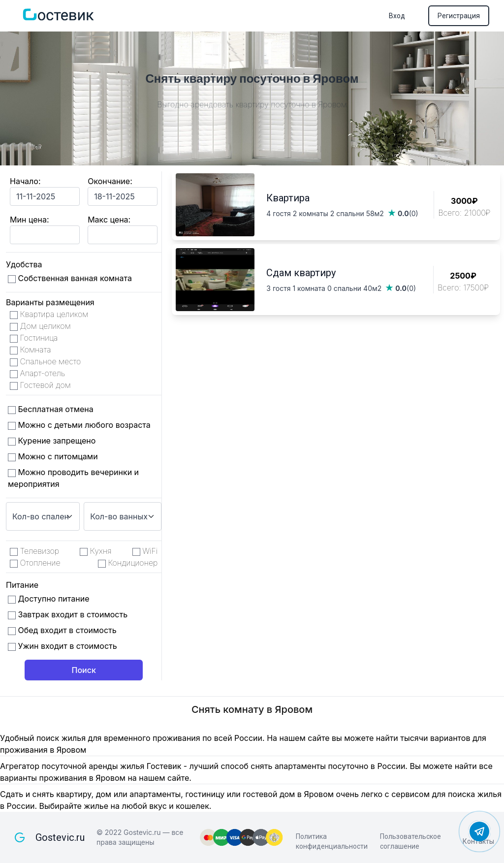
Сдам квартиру (301, 273)
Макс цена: (109, 220)
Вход (397, 16)
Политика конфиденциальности (332, 841)
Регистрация (459, 16)
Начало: (25, 181)
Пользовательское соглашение (410, 841)
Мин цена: (29, 220)
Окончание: (110, 181)
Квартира (288, 198)
